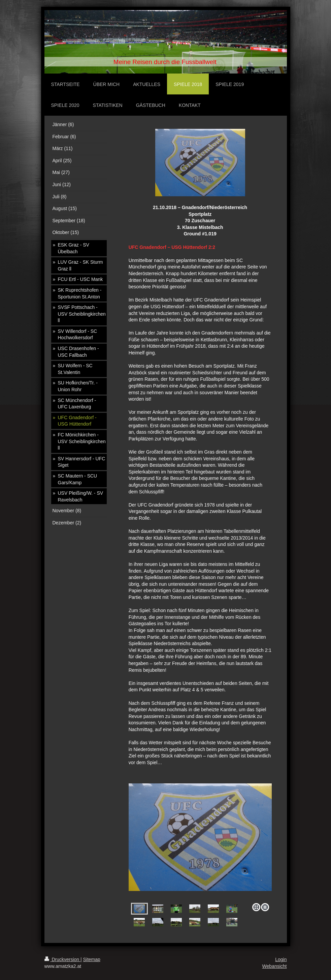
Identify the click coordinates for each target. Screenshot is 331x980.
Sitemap (92, 959)
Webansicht (275, 966)
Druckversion (62, 959)
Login (281, 959)
